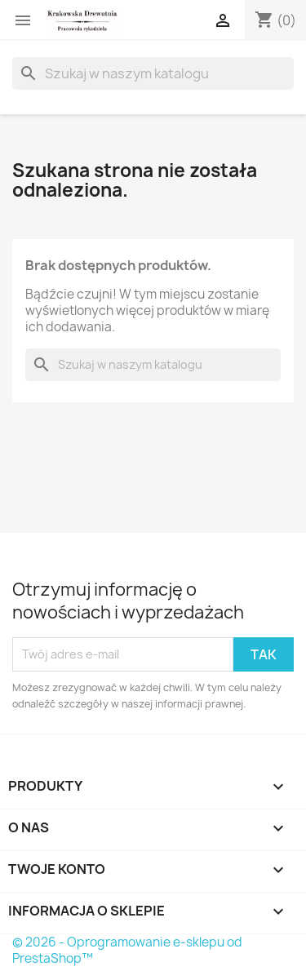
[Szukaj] (153, 73)
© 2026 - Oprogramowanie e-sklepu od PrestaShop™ (127, 950)
